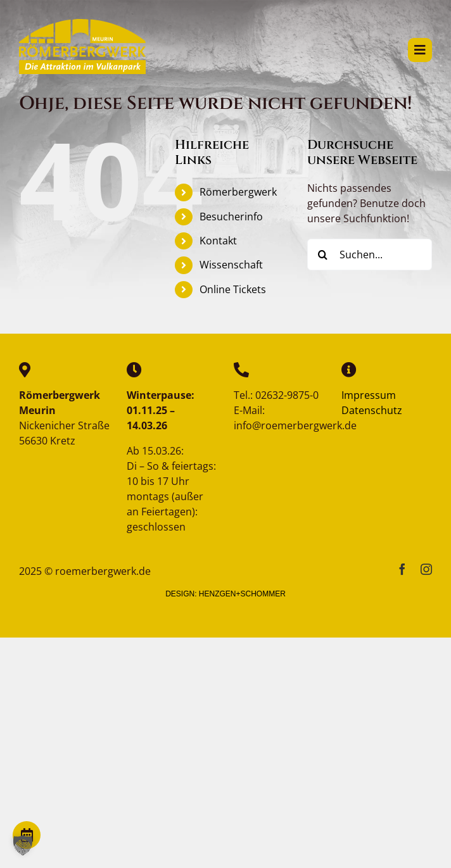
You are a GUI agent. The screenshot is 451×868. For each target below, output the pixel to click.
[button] (23, 845)
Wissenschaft (231, 265)
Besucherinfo (231, 217)
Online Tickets (233, 289)
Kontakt (218, 241)
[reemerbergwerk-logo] (82, 24)
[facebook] (402, 569)
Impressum (369, 395)
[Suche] (323, 255)
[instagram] (426, 569)
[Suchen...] (370, 255)
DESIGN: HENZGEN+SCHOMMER (225, 594)
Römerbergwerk (238, 192)
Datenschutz (372, 410)
